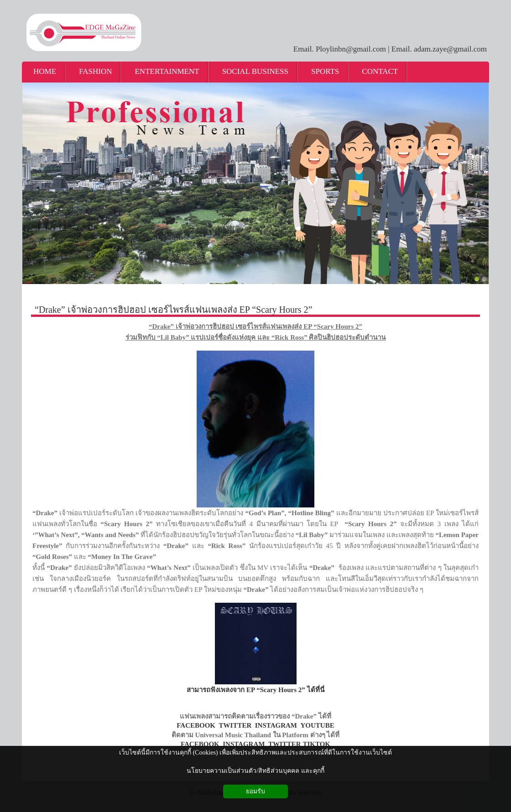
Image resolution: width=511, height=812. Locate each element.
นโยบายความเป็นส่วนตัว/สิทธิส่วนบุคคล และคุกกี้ (255, 771)
